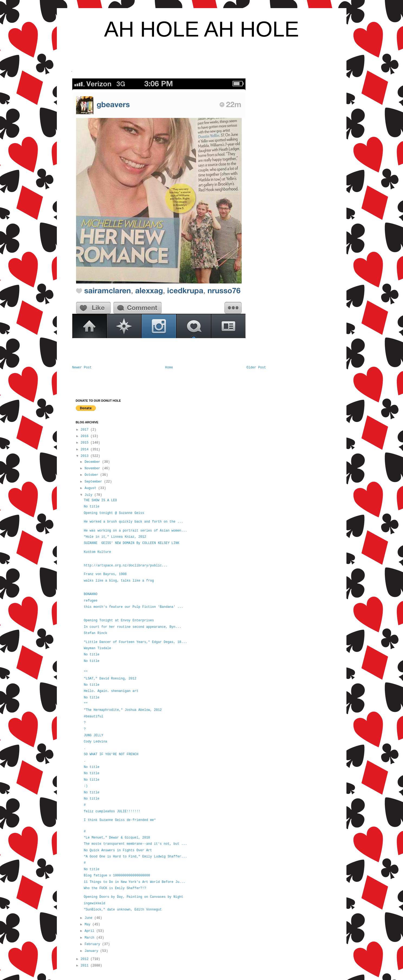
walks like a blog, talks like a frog (119, 581)
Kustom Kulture (97, 552)
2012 (86, 959)
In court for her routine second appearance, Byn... (132, 627)
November (93, 468)
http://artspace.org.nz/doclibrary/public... (126, 566)
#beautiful (93, 717)
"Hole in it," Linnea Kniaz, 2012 (115, 537)
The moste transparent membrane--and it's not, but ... (135, 844)
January (92, 951)
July (89, 495)
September (94, 482)
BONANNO (91, 594)
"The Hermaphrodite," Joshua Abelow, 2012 (123, 710)
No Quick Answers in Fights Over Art (118, 850)
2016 (86, 436)
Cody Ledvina (95, 742)
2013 (86, 456)
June (89, 918)
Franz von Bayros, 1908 (105, 574)
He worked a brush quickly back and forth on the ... (133, 522)
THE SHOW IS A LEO (100, 500)
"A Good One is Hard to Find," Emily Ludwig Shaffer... (135, 857)
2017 (86, 430)
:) (86, 786)
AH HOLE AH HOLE (201, 29)
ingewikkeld (94, 903)
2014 (86, 450)
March (90, 938)
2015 (86, 443)
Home (169, 368)
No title (91, 507)
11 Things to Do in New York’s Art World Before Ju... (134, 882)
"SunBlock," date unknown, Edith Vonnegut (123, 910)
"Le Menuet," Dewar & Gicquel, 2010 (117, 838)
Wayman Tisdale (97, 648)
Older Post (256, 368)
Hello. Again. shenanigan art (111, 691)
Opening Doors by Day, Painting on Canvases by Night (133, 897)
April (90, 931)
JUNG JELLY (93, 735)
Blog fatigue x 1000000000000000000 (117, 876)
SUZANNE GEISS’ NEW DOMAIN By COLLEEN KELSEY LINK (131, 543)
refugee (90, 601)
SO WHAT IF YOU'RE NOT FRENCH (111, 754)
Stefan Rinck (95, 633)
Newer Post (82, 368)
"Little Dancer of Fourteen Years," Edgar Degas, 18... (135, 642)
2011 (86, 966)
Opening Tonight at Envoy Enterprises (119, 621)
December (93, 462)
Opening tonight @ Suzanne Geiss (114, 513)
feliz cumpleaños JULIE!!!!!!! (112, 811)
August (91, 488)
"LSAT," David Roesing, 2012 (110, 679)
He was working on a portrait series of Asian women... (135, 531)
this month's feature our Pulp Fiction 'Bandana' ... (133, 607)
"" (86, 672)
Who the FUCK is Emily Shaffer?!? (115, 888)
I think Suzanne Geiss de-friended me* (120, 820)
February (93, 944)
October (92, 475)
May (88, 925)
